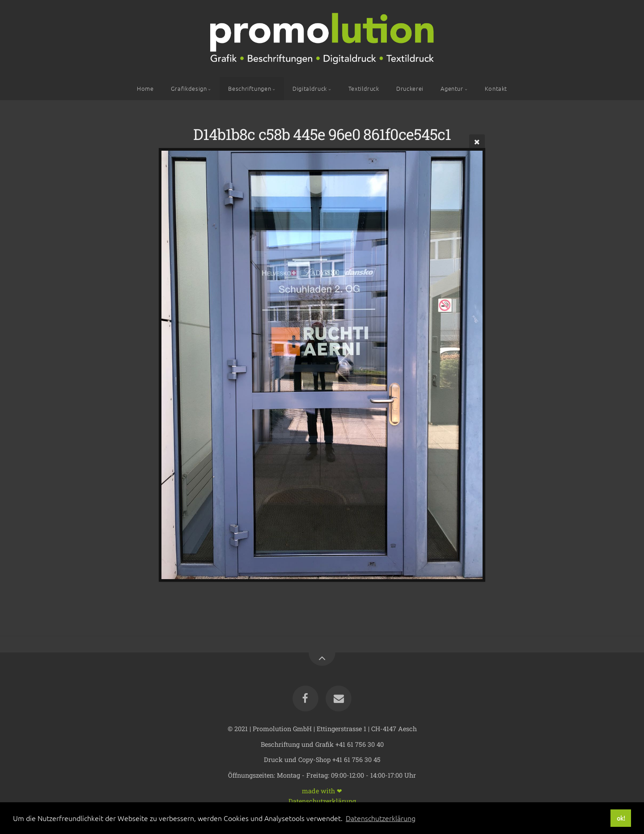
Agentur (452, 88)
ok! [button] (621, 818)
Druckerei (410, 88)
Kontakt (496, 88)
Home (145, 88)
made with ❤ (322, 790)
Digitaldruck (310, 88)
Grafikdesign (189, 88)
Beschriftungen (250, 88)
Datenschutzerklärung (322, 801)
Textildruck (364, 88)
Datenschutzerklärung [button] (381, 818)
